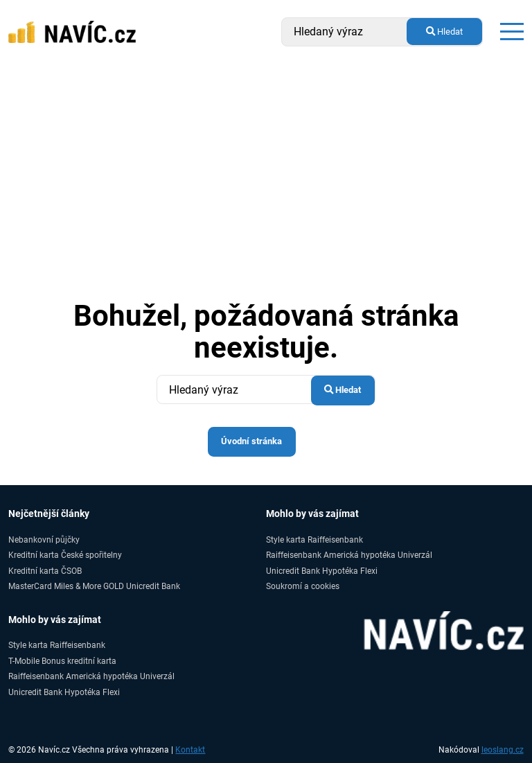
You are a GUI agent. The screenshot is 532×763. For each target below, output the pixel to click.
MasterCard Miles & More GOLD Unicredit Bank (94, 586)
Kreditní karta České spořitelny (65, 555)
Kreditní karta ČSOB (45, 571)
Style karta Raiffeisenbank (314, 540)
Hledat (444, 32)
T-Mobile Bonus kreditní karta (62, 661)
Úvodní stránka (251, 441)
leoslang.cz (503, 750)
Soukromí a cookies (303, 586)
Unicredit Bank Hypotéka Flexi (322, 571)
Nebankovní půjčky (44, 540)
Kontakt (190, 750)
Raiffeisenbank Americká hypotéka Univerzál (349, 555)
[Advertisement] (266, 168)
